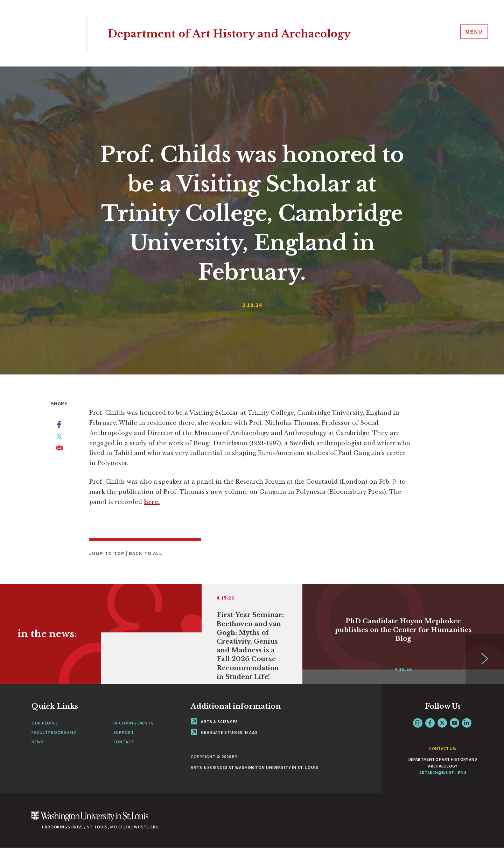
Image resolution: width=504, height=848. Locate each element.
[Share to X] (59, 438)
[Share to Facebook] (59, 426)
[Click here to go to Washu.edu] (90, 820)
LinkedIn (467, 723)
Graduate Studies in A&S (224, 732)
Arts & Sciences (214, 721)
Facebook (430, 723)
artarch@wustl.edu (443, 773)
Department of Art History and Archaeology (250, 33)
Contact (124, 742)
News (38, 742)
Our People (45, 723)
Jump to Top (108, 553)
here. (152, 502)
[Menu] (472, 33)
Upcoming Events (134, 723)
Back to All (146, 553)
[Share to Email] (59, 449)
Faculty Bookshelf (54, 732)
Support (124, 732)
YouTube (454, 723)
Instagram (418, 723)
